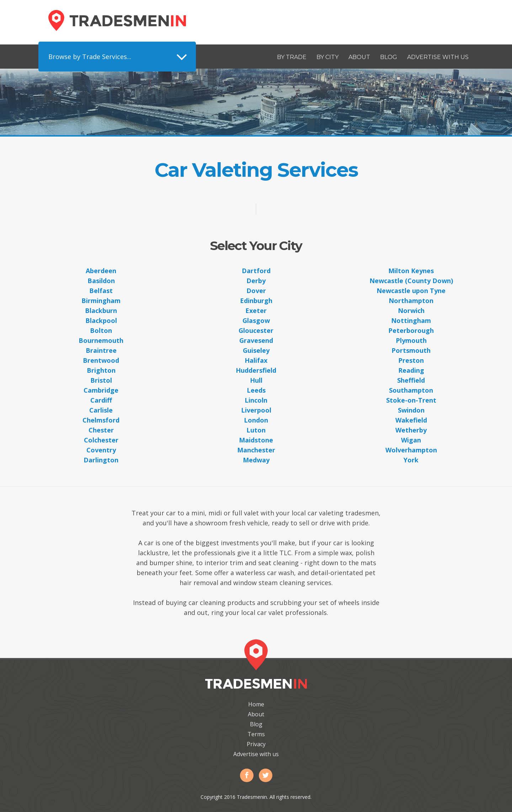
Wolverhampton (411, 450)
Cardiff (101, 400)
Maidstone (256, 440)
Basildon (101, 281)
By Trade (292, 57)
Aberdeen (101, 271)
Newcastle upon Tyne (411, 291)
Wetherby (411, 430)
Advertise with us (438, 57)
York (411, 460)
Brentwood (101, 360)
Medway (256, 460)
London (256, 420)
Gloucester (256, 330)
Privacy (256, 744)
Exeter (256, 311)
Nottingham (411, 320)
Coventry (101, 450)
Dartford (256, 271)
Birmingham (101, 301)
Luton (256, 430)
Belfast (101, 291)
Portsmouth (411, 350)
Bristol (101, 380)
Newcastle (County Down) (411, 281)
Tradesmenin (117, 20)
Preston (411, 360)
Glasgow (256, 320)
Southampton (411, 390)
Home (256, 704)
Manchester (256, 450)
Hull (256, 380)
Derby (256, 281)
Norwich (411, 311)
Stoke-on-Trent (411, 400)
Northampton (411, 301)
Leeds (256, 390)
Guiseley (256, 350)
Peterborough (411, 330)
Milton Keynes (411, 271)
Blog (389, 57)
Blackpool (101, 320)
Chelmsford (101, 420)
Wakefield (411, 420)
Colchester (101, 440)
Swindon (411, 410)
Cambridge (101, 390)
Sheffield (411, 380)
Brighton (101, 370)
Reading (411, 370)
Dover (256, 291)
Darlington (101, 460)
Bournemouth (101, 340)
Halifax (256, 360)
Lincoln (256, 400)
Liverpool (256, 410)
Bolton (101, 330)
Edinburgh (256, 301)
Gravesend (256, 340)
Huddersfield (256, 370)
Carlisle (101, 410)
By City (327, 57)
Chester (101, 430)
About (359, 57)
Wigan (411, 440)
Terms (256, 734)
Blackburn (101, 311)
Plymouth (411, 340)
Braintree (101, 350)
